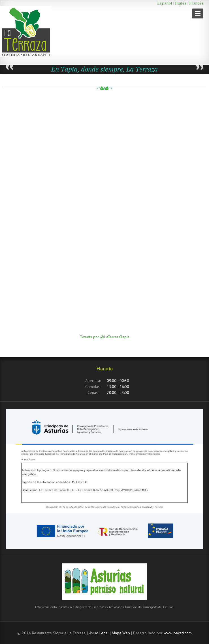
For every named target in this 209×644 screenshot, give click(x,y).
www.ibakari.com (178, 633)
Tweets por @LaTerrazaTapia (105, 337)
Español (165, 3)
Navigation (198, 13)
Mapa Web (121, 633)
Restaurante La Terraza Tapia (34, 32)
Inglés (181, 3)
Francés (196, 3)
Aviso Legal (99, 633)
